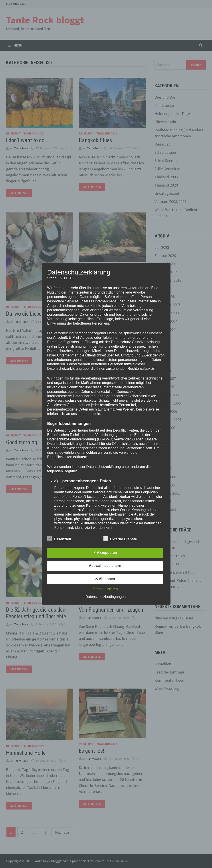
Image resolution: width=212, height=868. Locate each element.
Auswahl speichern (105, 566)
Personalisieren (105, 589)
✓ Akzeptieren (105, 553)
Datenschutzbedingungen (106, 597)
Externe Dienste (120, 539)
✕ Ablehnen (105, 579)
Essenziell (59, 539)
